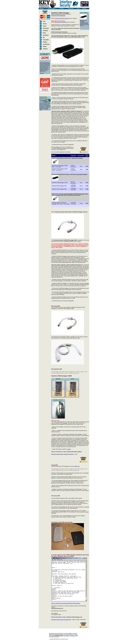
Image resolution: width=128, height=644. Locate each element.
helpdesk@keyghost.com (57, 608)
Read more (42, 73)
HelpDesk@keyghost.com (59, 635)
